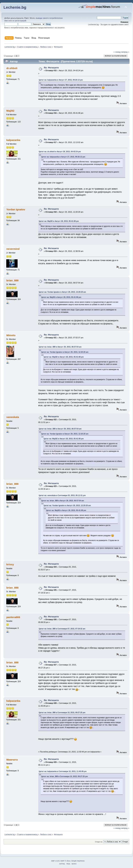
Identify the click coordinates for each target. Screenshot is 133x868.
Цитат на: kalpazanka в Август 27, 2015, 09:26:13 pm (61, 80)
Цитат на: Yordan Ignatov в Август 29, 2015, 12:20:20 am (62, 292)
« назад (117, 52)
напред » (125, 52)
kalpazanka (13, 140)
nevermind (13, 249)
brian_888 (12, 280)
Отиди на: (99, 842)
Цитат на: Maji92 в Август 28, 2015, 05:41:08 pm (59, 221)
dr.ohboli (12, 68)
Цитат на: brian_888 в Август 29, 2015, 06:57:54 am (60, 347)
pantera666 (13, 617)
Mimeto (11, 335)
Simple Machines (78, 861)
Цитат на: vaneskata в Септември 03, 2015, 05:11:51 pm (62, 495)
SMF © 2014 (65, 861)
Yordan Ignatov (16, 209)
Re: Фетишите (51, 68)
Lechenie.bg (15, 7)
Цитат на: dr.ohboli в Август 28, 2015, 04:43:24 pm (60, 152)
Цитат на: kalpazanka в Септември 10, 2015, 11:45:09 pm (63, 771)
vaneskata (13, 417)
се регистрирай (19, 21)
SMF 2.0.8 (55, 861)
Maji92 (10, 111)
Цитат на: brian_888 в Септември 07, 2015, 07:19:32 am (62, 629)
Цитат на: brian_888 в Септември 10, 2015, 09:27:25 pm (62, 713)
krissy (10, 564)
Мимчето (12, 760)
